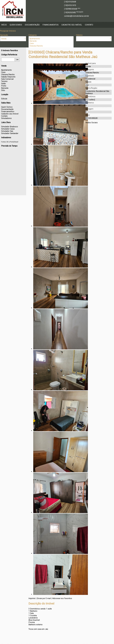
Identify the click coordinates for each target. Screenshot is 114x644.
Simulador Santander (10, 133)
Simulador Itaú (7, 131)
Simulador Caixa (8, 129)
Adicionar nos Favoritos (62, 598)
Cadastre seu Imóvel (72, 25)
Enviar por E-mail (44, 598)
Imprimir (32, 598)
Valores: (79, 35)
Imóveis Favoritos (9, 50)
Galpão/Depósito (8, 77)
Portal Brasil (14, 142)
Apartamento (51, 39)
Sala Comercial (7, 79)
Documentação (32, 25)
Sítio (3, 90)
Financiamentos (51, 25)
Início (4, 25)
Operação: (4, 35)
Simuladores (6, 118)
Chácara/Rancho (51, 46)
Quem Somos (16, 25)
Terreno (4, 81)
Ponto (4, 86)
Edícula (4, 99)
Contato (89, 25)
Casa (51, 43)
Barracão (51, 41)
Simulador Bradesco (10, 127)
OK (17, 60)
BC (8, 142)
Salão (4, 84)
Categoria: (33, 35)
